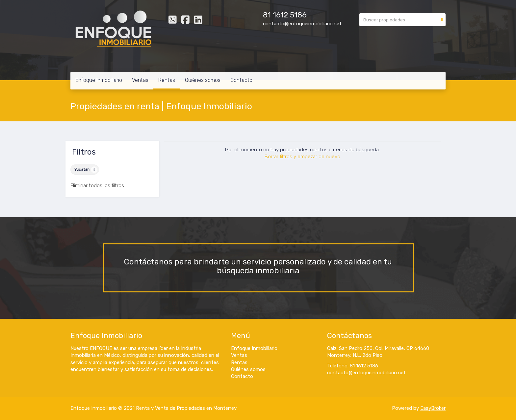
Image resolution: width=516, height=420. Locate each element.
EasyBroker (433, 408)
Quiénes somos (203, 80)
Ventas (140, 80)
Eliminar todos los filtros (97, 185)
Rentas (167, 80)
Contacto (241, 80)
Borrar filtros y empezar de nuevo (302, 157)
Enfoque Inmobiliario (99, 80)
